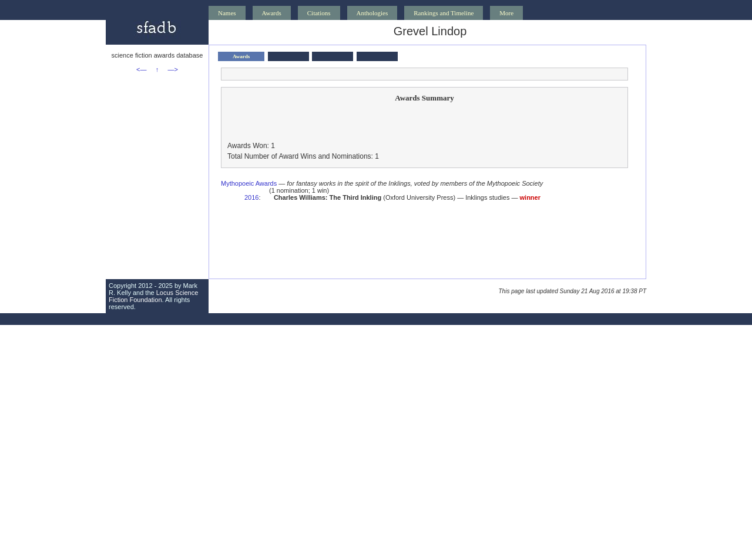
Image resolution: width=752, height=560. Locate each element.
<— (141, 69)
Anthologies (372, 13)
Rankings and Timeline (444, 13)
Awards (272, 13)
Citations (319, 13)
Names (227, 13)
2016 (251, 197)
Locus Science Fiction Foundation (153, 296)
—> (173, 69)
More (506, 13)
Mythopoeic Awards (249, 183)
